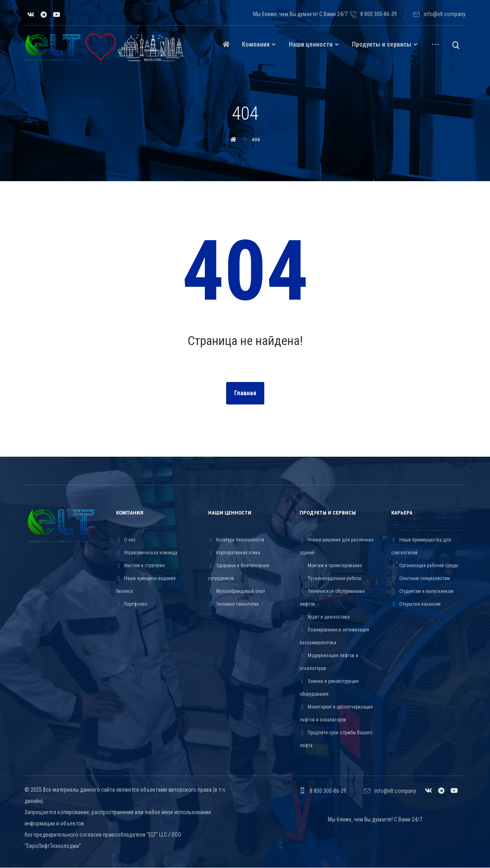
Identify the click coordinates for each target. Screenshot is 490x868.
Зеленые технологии (233, 605)
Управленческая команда (147, 553)
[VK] (31, 14)
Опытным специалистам (421, 579)
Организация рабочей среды (425, 566)
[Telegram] (44, 14)
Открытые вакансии (416, 605)
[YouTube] (57, 14)
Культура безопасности (236, 540)
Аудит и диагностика (325, 617)
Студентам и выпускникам (422, 592)
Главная (245, 393)
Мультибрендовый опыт (237, 592)
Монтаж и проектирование (331, 566)
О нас (126, 540)
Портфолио (132, 605)
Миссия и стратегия (140, 566)
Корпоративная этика (234, 553)
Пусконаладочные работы (331, 579)
